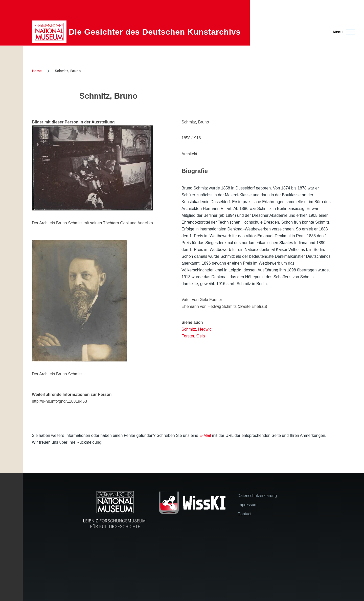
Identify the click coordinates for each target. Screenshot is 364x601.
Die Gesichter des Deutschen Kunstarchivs (155, 32)
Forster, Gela (193, 336)
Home (37, 71)
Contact (244, 514)
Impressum (247, 505)
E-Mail (205, 435)
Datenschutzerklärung (257, 496)
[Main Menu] (342, 32)
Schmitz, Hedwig (197, 329)
